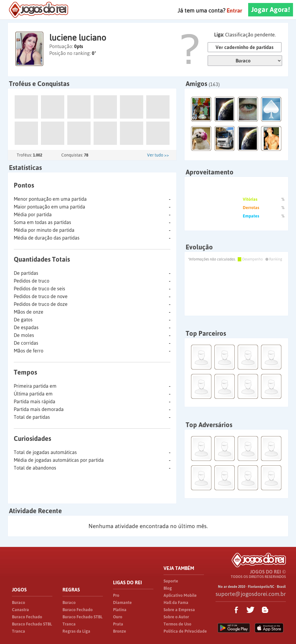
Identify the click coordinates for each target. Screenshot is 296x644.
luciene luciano (78, 38)
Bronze (120, 631)
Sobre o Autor (176, 617)
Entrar (234, 10)
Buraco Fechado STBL (32, 624)
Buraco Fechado (27, 617)
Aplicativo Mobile (180, 595)
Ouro (118, 617)
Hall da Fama (176, 602)
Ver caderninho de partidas (245, 47)
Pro (116, 595)
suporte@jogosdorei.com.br (251, 594)
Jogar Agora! (271, 10)
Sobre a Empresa (179, 610)
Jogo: (245, 61)
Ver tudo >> (158, 155)
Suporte (171, 581)
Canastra (20, 610)
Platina (120, 610)
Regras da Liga (76, 631)
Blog (168, 588)
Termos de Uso (177, 624)
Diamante (122, 602)
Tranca (19, 631)
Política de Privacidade (185, 631)
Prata (118, 624)
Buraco (19, 602)
